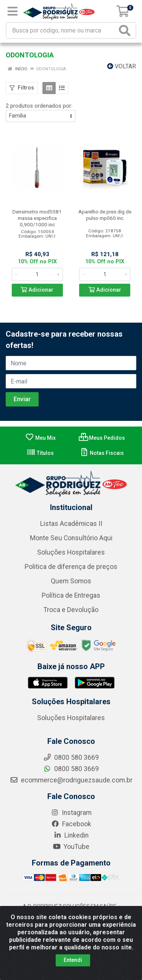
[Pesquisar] (126, 30)
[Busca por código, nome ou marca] (62, 30)
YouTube (71, 847)
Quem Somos (71, 581)
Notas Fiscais (102, 453)
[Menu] (12, 11)
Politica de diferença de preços (71, 567)
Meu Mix (40, 438)
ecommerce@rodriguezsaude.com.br (71, 780)
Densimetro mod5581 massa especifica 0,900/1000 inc (37, 218)
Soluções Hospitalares (71, 552)
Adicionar (37, 290)
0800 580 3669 (71, 769)
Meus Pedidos (102, 438)
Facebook (71, 824)
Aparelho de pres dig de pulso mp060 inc (105, 215)
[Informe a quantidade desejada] (37, 274)
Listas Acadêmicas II (71, 524)
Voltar (122, 66)
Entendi (73, 960)
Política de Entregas (71, 595)
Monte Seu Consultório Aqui (71, 538)
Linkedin (71, 835)
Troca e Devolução (71, 610)
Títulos (40, 453)
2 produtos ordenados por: (39, 106)
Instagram (71, 813)
